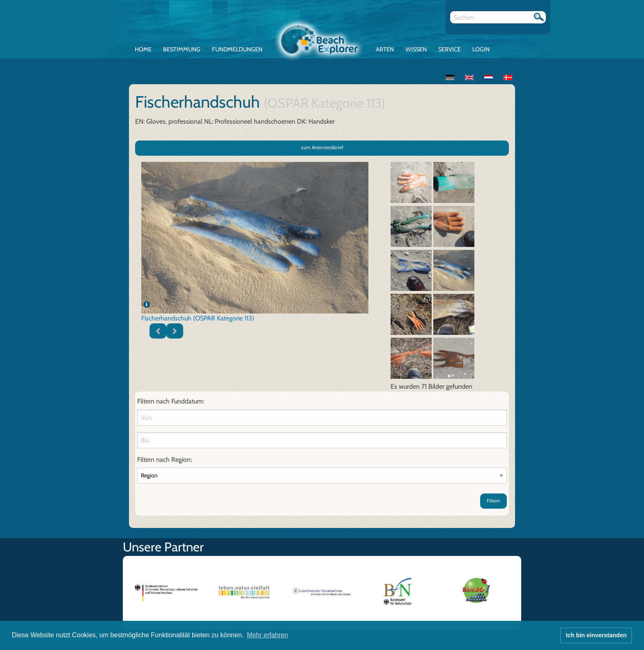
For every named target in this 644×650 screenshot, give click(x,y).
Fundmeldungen (237, 49)
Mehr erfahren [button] (268, 635)
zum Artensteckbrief (322, 147)
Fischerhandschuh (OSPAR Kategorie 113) (198, 318)
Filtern (493, 501)
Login (481, 49)
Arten (385, 49)
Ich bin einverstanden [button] (596, 635)
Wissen (416, 49)
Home (143, 49)
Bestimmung (182, 49)
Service (450, 49)
